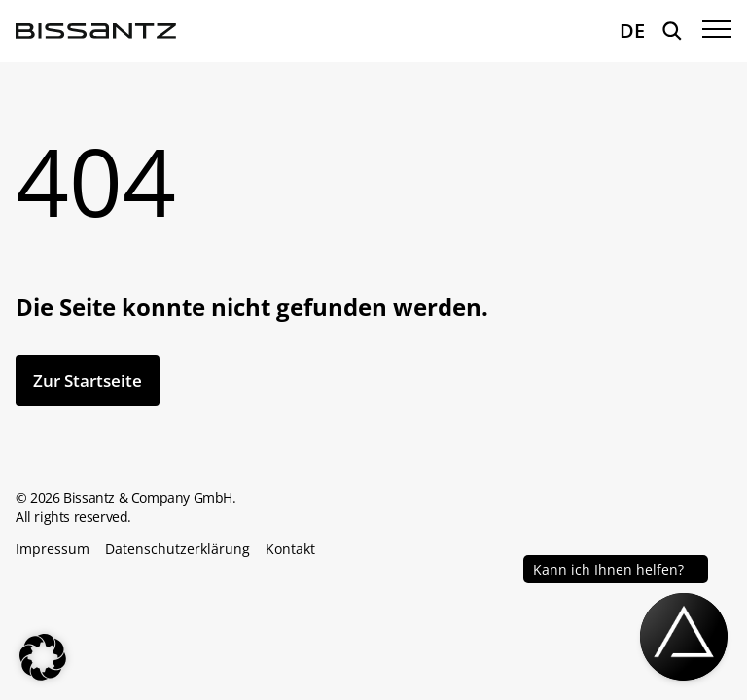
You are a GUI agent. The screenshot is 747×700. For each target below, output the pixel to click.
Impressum (53, 549)
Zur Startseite (88, 381)
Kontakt (290, 549)
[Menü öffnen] (717, 31)
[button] (43, 657)
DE (632, 31)
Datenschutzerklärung (178, 549)
